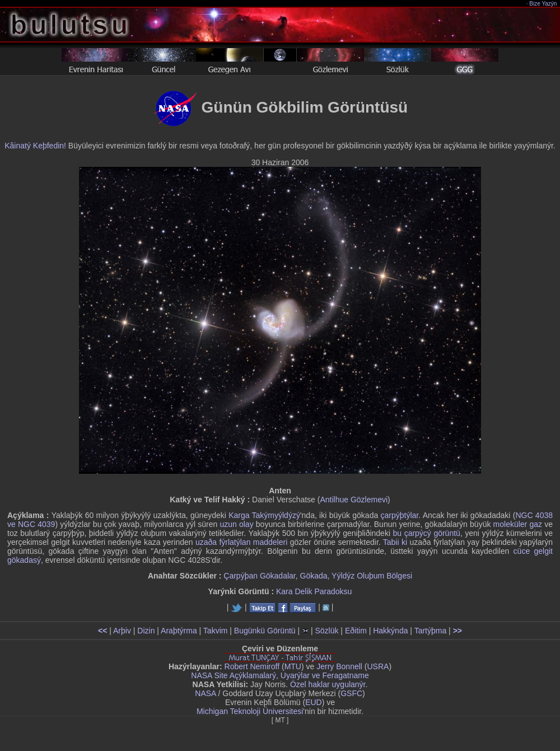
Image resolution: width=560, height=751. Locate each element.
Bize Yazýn (543, 4)
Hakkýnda (390, 631)
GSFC (351, 693)
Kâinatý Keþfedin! (35, 146)
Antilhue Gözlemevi (354, 500)
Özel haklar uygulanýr (328, 684)
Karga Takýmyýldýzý (264, 515)
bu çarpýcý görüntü (427, 533)
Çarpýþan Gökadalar (259, 576)
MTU (293, 666)
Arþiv (122, 631)
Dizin (146, 631)
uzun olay (236, 524)
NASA (205, 693)
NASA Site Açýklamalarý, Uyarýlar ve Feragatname (280, 675)
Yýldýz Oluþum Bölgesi (372, 576)
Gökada (314, 576)
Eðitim (356, 631)
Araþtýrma (179, 631)
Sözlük (326, 631)
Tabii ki (395, 542)
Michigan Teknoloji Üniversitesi (250, 711)
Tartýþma (431, 631)
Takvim (216, 631)
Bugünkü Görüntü (265, 631)
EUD (314, 702)
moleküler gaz (518, 524)
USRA (378, 666)
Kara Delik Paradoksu (314, 591)
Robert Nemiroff (252, 666)
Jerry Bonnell (339, 666)
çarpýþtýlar (400, 515)
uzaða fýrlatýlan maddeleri (241, 542)
